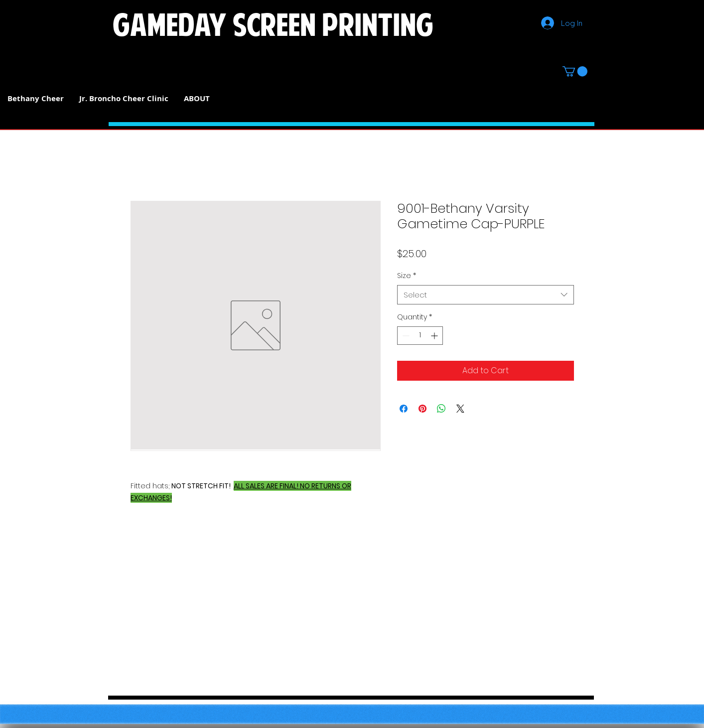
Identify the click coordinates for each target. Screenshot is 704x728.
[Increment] (435, 336)
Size (407, 276)
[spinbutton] (420, 336)
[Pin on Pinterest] (422, 409)
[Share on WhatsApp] (441, 409)
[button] (575, 71)
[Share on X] (460, 409)
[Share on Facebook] (404, 409)
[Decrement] (405, 336)
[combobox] (486, 295)
